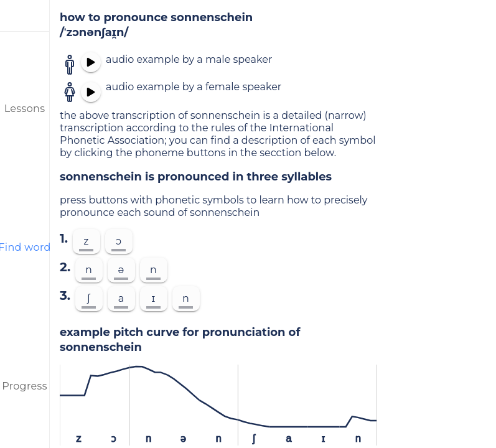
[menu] (25, 16)
